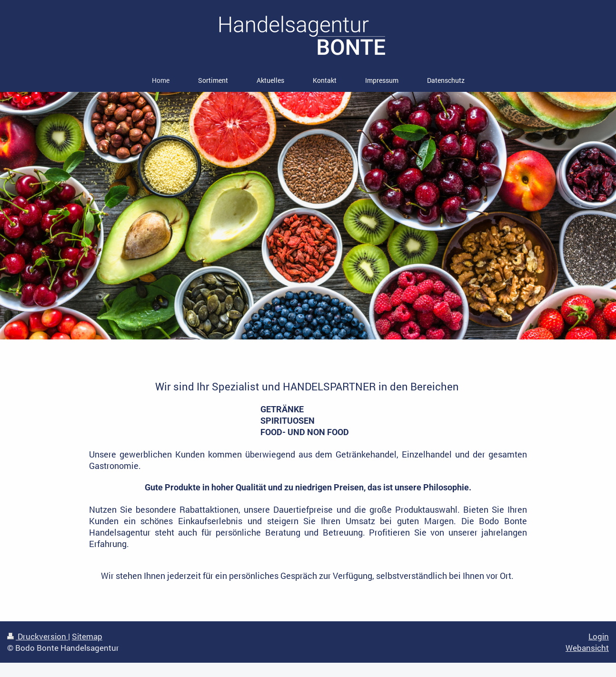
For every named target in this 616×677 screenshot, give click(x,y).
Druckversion (38, 636)
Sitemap (87, 636)
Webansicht (587, 648)
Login (599, 636)
